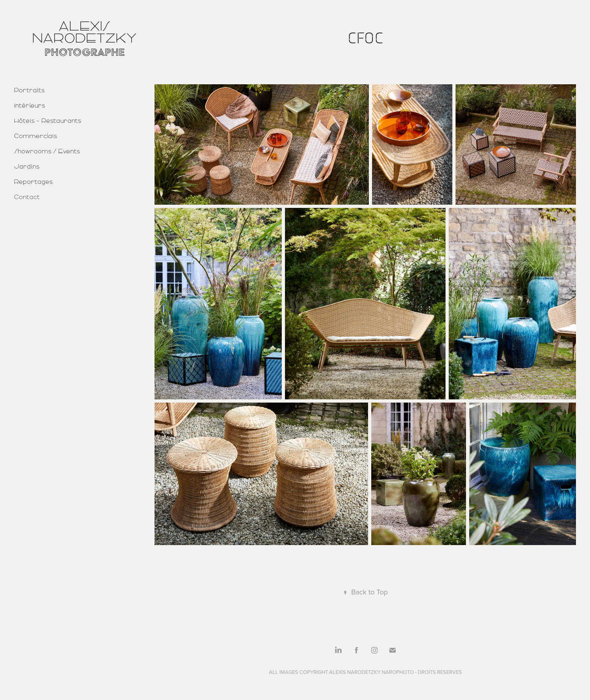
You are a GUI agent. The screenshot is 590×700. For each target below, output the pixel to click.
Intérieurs (29, 106)
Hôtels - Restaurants (48, 121)
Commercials (36, 136)
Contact (27, 197)
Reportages (33, 182)
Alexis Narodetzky (84, 32)
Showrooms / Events (47, 151)
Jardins (27, 167)
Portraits (29, 90)
